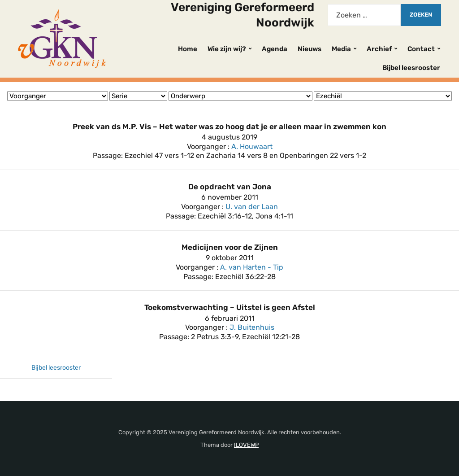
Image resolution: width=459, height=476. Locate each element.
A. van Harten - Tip (252, 267)
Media (341, 49)
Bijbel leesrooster (411, 68)
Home (188, 49)
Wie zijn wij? (227, 49)
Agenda (275, 49)
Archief (379, 49)
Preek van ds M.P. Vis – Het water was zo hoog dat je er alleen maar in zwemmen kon (229, 127)
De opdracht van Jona (230, 187)
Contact (421, 49)
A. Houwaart (252, 146)
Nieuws (310, 49)
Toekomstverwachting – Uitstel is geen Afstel (230, 307)
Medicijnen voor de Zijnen (230, 247)
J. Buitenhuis (252, 327)
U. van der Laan (252, 207)
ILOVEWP (246, 445)
